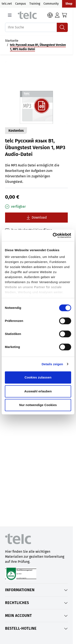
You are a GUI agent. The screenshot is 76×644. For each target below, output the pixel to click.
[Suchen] (62, 27)
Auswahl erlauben (38, 391)
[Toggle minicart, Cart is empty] (64, 15)
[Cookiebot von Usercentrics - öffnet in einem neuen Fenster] (54, 235)
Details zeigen (52, 364)
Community (51, 4)
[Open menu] (10, 15)
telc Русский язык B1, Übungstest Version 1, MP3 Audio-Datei (38, 47)
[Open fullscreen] (36, 93)
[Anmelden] (57, 15)
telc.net (7, 4)
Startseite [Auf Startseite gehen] (12, 41)
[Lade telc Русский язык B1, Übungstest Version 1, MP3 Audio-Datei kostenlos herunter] (36, 218)
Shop (69, 4)
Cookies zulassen (38, 377)
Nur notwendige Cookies (38, 405)
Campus (21, 4)
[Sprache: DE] (50, 15)
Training (35, 4)
